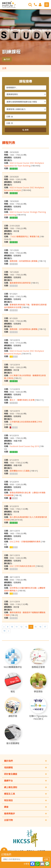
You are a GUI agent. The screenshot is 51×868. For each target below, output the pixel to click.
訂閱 (46, 859)
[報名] (13, 683)
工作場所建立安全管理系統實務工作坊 (26, 422)
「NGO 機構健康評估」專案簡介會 (24, 236)
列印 (7, 59)
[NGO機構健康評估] (13, 658)
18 (4, 631)
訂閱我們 (6, 854)
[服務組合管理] (38, 658)
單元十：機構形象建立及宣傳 (22, 400)
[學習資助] (38, 683)
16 (40, 627)
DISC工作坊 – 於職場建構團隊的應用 (25, 542)
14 (31, 627)
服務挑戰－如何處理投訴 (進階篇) (24, 261)
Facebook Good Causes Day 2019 (24, 446)
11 (17, 627)
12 (21, 627)
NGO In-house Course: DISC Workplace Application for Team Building (24, 164)
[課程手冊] (13, 707)
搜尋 (26, 130)
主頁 (4, 68)
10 (12, 627)
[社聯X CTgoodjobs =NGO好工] (38, 709)
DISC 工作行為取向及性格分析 (22, 566)
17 (45, 627)
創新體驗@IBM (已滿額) (20, 471)
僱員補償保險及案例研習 (20, 283)
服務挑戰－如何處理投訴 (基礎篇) (24, 329)
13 (26, 627)
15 (36, 627)
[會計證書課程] (13, 735)
